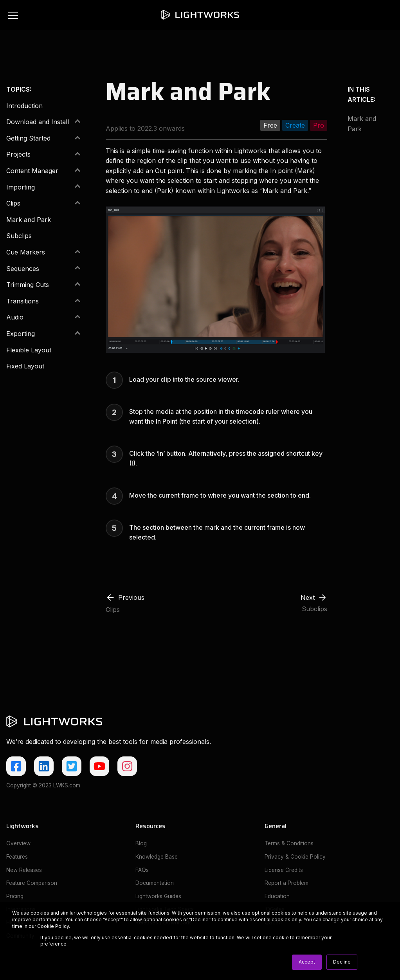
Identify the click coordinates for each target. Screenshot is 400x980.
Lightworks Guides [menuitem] (158, 896)
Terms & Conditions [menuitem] (289, 843)
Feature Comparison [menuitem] (32, 883)
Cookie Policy (53, 926)
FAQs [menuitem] (142, 870)
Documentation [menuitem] (155, 883)
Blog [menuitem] (141, 843)
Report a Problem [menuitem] (286, 883)
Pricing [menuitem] (15, 896)
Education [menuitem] (277, 896)
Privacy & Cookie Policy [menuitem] (295, 857)
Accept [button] (307, 962)
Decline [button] (342, 962)
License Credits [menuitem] (284, 870)
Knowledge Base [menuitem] (157, 857)
